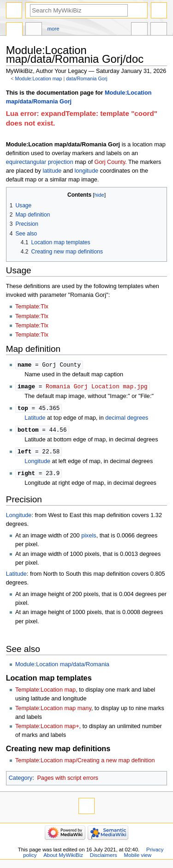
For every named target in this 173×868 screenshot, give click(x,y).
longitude (87, 171)
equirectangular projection (40, 162)
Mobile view (138, 858)
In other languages (139, 30)
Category (21, 781)
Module (14, 30)
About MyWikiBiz (63, 858)
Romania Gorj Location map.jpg (97, 387)
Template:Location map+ (47, 729)
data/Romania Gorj (86, 78)
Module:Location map (39, 78)
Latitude (35, 419)
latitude (52, 171)
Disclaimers (104, 858)
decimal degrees (127, 419)
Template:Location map (45, 693)
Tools (159, 30)
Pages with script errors (68, 781)
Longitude (37, 464)
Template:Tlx (32, 307)
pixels (89, 538)
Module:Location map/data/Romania (62, 667)
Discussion (34, 30)
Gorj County (110, 162)
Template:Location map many (53, 711)
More (54, 29)
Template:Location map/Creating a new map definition (85, 763)
